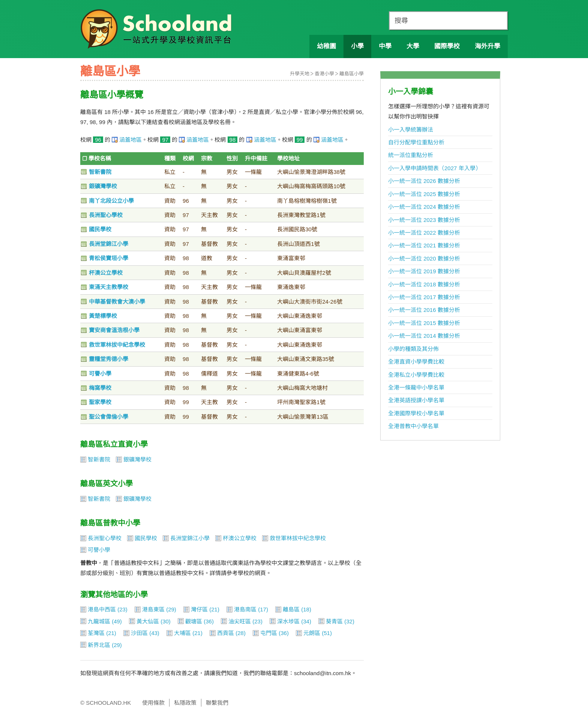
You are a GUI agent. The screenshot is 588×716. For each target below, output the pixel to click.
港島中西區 (102, 609)
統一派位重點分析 (411, 155)
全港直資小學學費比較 (416, 362)
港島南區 (245, 609)
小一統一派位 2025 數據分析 (424, 194)
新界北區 (99, 645)
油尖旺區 (240, 621)
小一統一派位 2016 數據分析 (424, 310)
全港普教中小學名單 (413, 426)
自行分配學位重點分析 (416, 142)
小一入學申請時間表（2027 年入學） (435, 168)
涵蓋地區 (130, 140)
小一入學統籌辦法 (411, 130)
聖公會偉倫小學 (109, 417)
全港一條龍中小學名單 (416, 387)
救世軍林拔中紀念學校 (117, 345)
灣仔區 (199, 609)
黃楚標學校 (103, 316)
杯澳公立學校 (106, 273)
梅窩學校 (100, 388)
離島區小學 (352, 74)
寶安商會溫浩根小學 (114, 330)
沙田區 (139, 633)
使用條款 (153, 703)
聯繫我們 (217, 703)
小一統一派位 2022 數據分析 (424, 233)
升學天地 (300, 74)
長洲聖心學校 (106, 215)
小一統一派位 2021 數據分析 (424, 245)
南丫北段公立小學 (111, 201)
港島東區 (153, 609)
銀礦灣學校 (103, 186)
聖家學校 (100, 402)
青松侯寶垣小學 (109, 258)
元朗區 (312, 633)
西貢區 (226, 633)
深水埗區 (288, 621)
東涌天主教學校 (109, 287)
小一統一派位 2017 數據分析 (424, 297)
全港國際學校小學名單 (416, 413)
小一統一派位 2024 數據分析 (424, 207)
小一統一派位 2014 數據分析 (424, 336)
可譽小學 (100, 374)
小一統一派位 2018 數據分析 (424, 284)
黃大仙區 (148, 621)
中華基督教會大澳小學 (117, 302)
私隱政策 (185, 703)
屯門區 (269, 633)
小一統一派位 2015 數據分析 (424, 323)
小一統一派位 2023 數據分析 (424, 220)
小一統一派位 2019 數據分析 (424, 271)
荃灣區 (96, 633)
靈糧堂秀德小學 (109, 359)
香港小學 (324, 74)
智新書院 (100, 172)
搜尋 (401, 21)
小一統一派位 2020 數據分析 (424, 258)
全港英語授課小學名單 (416, 400)
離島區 (291, 609)
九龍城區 (99, 621)
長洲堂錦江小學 (109, 244)
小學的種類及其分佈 (413, 349)
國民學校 (100, 229)
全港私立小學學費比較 (416, 375)
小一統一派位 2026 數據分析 (424, 181)
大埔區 (182, 633)
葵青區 (334, 621)
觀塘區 (194, 621)
